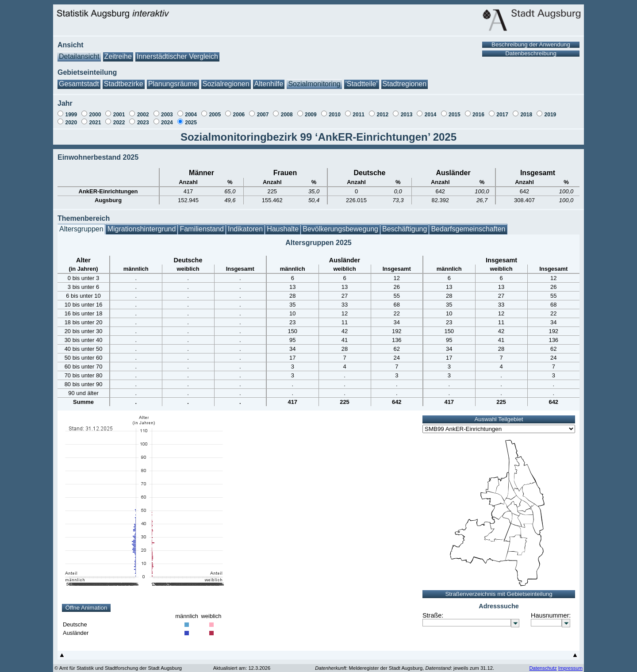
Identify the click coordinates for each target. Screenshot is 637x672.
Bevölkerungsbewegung (340, 225)
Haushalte (283, 225)
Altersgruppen (81, 225)
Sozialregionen (226, 79)
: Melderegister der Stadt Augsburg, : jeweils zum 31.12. (405, 664)
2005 (215, 110)
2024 (167, 118)
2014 (431, 110)
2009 (311, 110)
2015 (455, 110)
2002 (143, 110)
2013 (407, 110)
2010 (335, 110)
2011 (359, 110)
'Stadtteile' (362, 79)
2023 (143, 118)
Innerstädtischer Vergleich (177, 52)
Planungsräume (173, 79)
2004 (191, 110)
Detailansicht (79, 52)
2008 (287, 110)
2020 (71, 118)
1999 (71, 110)
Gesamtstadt (79, 79)
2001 (119, 110)
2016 (478, 110)
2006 (239, 110)
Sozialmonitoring (314, 79)
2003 (167, 110)
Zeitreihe (118, 52)
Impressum (570, 664)
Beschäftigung (405, 225)
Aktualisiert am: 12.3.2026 (242, 664)
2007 (263, 110)
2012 (382, 110)
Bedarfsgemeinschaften (468, 225)
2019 (551, 110)
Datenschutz (543, 664)
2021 (95, 118)
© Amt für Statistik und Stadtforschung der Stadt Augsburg (118, 664)
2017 (502, 110)
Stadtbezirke (124, 79)
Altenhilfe (269, 79)
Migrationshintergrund (142, 225)
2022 (119, 118)
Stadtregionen (405, 79)
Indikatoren (245, 225)
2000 (95, 110)
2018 (526, 110)
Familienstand (202, 225)
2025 (191, 118)
